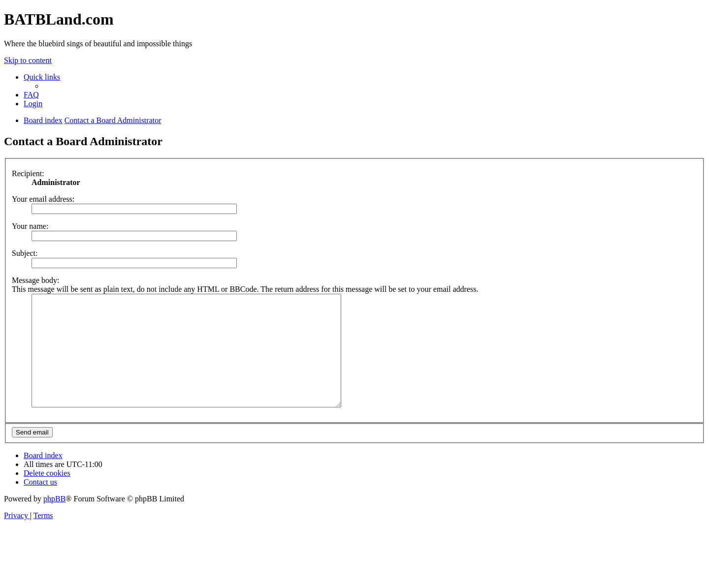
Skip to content (28, 60)
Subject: (25, 253)
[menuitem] (31, 95)
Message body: (35, 280)
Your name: (30, 226)
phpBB (54, 521)
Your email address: (43, 199)
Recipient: (28, 173)
